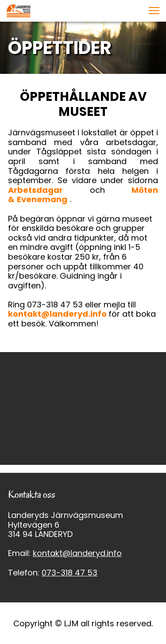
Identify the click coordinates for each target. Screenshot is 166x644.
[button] (154, 11)
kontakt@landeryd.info (58, 314)
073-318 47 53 (69, 573)
